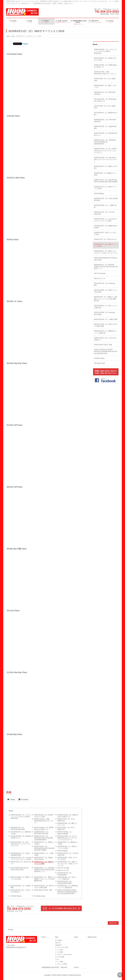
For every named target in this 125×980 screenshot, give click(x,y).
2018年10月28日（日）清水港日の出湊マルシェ (21, 837)
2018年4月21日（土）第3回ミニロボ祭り (44, 843)
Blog (57, 937)
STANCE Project (16, 896)
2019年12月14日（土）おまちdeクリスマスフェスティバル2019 (21, 858)
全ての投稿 (58, 940)
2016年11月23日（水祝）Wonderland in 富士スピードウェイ (44, 821)
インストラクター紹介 (62, 947)
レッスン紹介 (59, 950)
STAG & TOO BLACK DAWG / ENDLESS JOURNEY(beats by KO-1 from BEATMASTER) (67, 892)
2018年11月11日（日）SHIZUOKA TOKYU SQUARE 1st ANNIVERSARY (43, 838)
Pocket (25, 44)
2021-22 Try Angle (63, 868)
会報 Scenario (92, 937)
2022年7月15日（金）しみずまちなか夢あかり (21, 891)
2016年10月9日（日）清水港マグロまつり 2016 (44, 816)
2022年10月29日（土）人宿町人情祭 (21, 887)
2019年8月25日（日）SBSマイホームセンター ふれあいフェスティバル (68, 864)
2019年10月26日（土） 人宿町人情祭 (44, 854)
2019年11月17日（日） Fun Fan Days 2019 (68, 854)
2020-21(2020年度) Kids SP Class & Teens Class (20, 869)
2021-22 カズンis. (63, 870)
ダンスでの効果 (60, 957)
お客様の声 (58, 945)
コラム (57, 959)
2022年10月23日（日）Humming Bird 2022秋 (65, 882)
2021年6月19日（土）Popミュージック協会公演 (67, 878)
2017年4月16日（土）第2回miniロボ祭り (21, 833)
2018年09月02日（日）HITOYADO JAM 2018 (41, 833)
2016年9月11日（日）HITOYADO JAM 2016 (18, 828)
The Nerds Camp (39, 896)
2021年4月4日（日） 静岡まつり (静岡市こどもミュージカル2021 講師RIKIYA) (44, 879)
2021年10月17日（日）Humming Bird (65, 874)
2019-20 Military (63, 851)
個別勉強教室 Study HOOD (50, 967)
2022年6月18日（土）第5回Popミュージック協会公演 (68, 887)
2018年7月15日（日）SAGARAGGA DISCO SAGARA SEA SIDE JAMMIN (44, 848)
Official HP (64, 967)
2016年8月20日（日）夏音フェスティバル (67, 824)
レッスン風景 (59, 952)
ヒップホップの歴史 (61, 964)
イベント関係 (59, 962)
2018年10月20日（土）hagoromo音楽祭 (65, 833)
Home (44, 937)
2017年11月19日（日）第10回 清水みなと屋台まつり (44, 828)
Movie (11, 811)
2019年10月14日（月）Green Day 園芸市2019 (20, 854)
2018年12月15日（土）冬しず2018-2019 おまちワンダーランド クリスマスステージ (68, 838)
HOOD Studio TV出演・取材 (43, 890)
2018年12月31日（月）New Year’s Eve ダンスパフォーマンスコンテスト (21, 844)
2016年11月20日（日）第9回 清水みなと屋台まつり (68, 816)
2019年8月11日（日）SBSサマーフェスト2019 (44, 863)
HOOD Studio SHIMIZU (60, 975)
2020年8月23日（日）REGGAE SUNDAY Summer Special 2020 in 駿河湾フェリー (44, 870)
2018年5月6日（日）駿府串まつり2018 (68, 843)
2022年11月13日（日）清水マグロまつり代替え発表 (44, 887)
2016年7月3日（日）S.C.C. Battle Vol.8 (66, 820)
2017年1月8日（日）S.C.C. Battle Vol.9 (66, 828)
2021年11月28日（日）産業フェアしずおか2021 (21, 878)
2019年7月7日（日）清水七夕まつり (21, 863)
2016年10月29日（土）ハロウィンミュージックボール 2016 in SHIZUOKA (21, 817)
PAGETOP (113, 923)
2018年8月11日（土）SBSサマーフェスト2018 (67, 847)
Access (76, 967)
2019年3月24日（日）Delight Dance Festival (43, 858)
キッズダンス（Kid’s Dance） (64, 954)
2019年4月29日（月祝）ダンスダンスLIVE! (67, 858)
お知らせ (58, 943)
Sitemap (11, 930)
